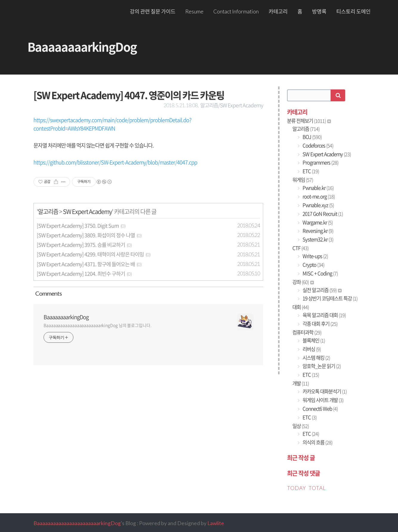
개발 (301, 383)
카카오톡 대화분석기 (324, 391)
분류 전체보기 (309, 121)
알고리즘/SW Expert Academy (232, 105)
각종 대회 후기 (320, 324)
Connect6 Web (320, 409)
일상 (301, 426)
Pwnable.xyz (318, 205)
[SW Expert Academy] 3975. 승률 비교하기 (81, 245)
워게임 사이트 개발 (323, 400)
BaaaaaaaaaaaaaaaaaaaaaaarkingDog (77, 523)
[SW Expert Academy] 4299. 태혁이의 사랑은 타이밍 (90, 254)
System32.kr (317, 239)
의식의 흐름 (317, 442)
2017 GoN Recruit (322, 214)
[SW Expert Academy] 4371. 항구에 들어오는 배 (86, 264)
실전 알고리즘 (322, 290)
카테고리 (278, 11)
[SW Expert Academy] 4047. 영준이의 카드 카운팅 (129, 95)
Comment (48, 293)
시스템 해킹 (316, 358)
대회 (301, 307)
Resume (194, 11)
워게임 (303, 180)
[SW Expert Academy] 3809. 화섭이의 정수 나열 (86, 235)
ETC (310, 171)
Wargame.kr (317, 222)
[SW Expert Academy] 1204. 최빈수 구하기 (81, 274)
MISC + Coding (320, 273)
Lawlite (216, 523)
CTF (300, 248)
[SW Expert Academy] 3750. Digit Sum (78, 226)
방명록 (319, 11)
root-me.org (318, 196)
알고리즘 (48, 211)
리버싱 (311, 349)
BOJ (312, 137)
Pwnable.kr (318, 188)
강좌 (303, 282)
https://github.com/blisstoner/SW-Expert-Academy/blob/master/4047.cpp (115, 162)
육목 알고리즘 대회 (324, 315)
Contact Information (236, 11)
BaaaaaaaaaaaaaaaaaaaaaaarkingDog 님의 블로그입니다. (98, 325)
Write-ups (315, 256)
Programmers (320, 162)
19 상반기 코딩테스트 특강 (330, 298)
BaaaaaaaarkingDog (82, 47)
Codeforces (317, 145)
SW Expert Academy (87, 211)
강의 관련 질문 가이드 (153, 11)
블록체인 (313, 340)
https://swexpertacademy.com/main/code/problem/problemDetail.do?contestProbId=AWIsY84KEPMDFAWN (112, 124)
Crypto (313, 265)
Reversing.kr (317, 231)
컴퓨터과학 (307, 332)
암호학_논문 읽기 (321, 366)
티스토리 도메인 (353, 11)
